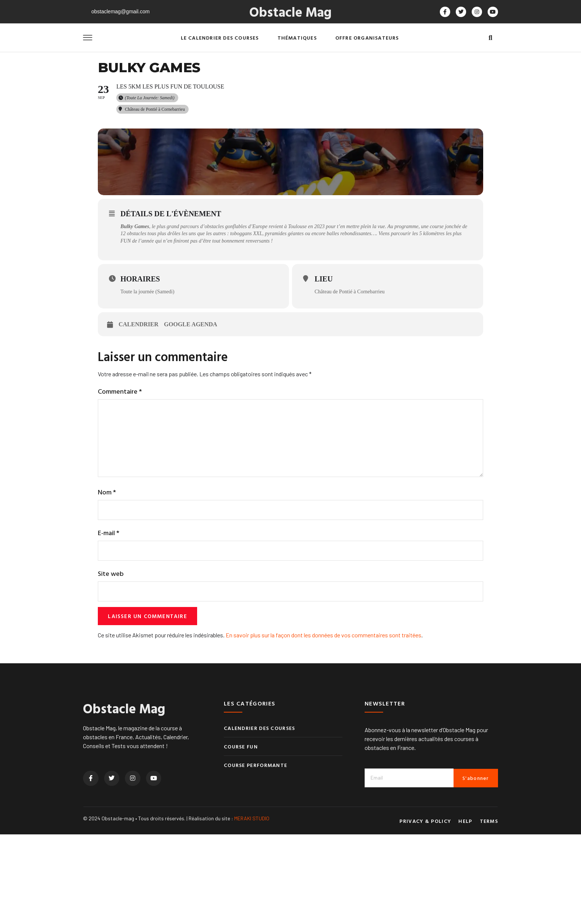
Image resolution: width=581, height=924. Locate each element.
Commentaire (120, 473)
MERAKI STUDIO (252, 908)
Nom (107, 579)
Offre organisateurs (367, 38)
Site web (111, 662)
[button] (490, 38)
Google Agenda (191, 406)
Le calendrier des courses (220, 38)
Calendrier (139, 406)
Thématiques (297, 38)
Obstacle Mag (290, 11)
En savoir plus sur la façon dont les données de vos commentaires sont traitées (323, 725)
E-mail (109, 621)
